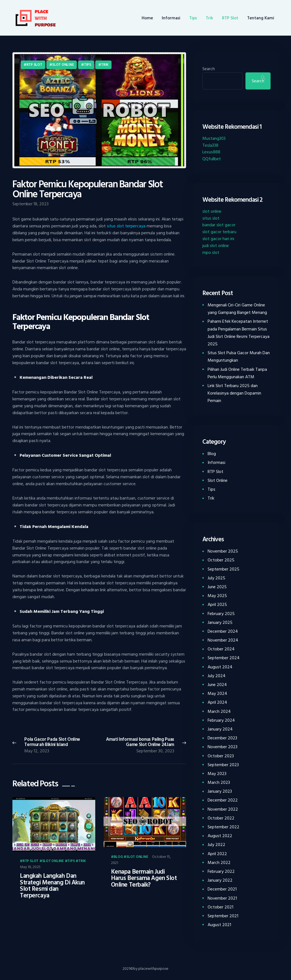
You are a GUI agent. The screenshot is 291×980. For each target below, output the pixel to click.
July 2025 (216, 578)
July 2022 (216, 845)
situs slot (211, 218)
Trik (105, 65)
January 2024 (220, 729)
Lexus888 (211, 152)
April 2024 (217, 702)
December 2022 (223, 800)
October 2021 (220, 907)
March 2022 (219, 863)
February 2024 (221, 720)
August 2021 (219, 925)
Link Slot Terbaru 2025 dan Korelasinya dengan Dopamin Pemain (234, 393)
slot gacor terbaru (219, 232)
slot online (212, 211)
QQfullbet (212, 159)
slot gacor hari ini (218, 239)
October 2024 (221, 649)
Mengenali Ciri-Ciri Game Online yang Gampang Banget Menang (237, 309)
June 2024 (217, 685)
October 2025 (221, 560)
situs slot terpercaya (126, 226)
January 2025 (220, 622)
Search (209, 69)
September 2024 (224, 658)
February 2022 (221, 871)
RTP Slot (34, 65)
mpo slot (211, 253)
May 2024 (217, 693)
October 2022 (221, 818)
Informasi (216, 463)
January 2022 (220, 880)
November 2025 (223, 551)
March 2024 (219, 711)
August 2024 (220, 667)
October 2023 (221, 756)
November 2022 (223, 809)
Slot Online (63, 65)
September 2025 (223, 569)
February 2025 (221, 614)
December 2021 (222, 889)
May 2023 (217, 774)
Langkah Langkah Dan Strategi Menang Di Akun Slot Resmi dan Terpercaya (52, 886)
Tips (88, 65)
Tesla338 (210, 145)
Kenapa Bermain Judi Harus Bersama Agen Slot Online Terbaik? (144, 878)
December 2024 (223, 631)
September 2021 (223, 916)
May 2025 (217, 596)
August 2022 (220, 836)
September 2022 (223, 827)
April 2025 (217, 605)
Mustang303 (214, 138)
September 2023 (223, 765)
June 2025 (217, 587)
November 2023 (223, 747)
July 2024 (217, 676)
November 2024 (223, 640)
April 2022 (217, 854)
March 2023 (219, 782)
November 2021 (222, 898)
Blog (118, 857)
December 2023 (222, 738)
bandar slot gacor (219, 225)
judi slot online (216, 246)
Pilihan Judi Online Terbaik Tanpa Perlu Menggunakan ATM (237, 373)
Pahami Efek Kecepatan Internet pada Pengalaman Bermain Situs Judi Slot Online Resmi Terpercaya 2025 (239, 333)
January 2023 (220, 791)
